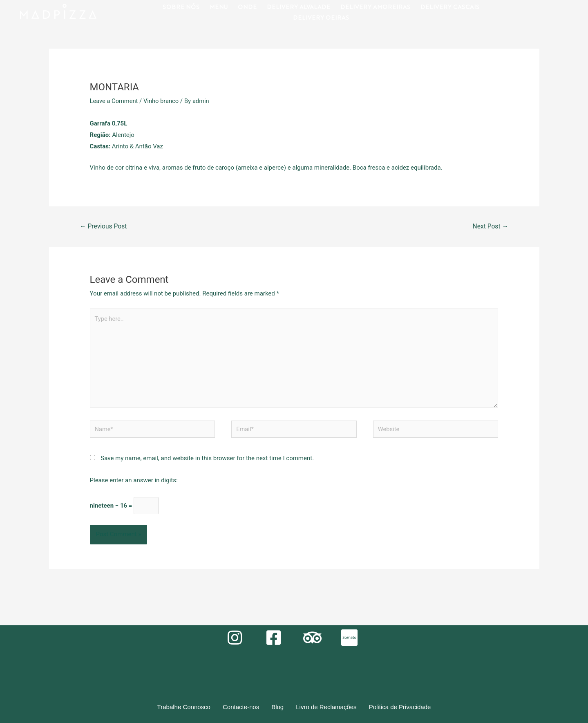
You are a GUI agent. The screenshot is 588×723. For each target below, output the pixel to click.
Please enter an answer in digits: (134, 483)
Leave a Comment (115, 101)
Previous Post (104, 226)
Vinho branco (163, 101)
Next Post (490, 226)
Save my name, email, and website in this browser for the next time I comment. (207, 461)
